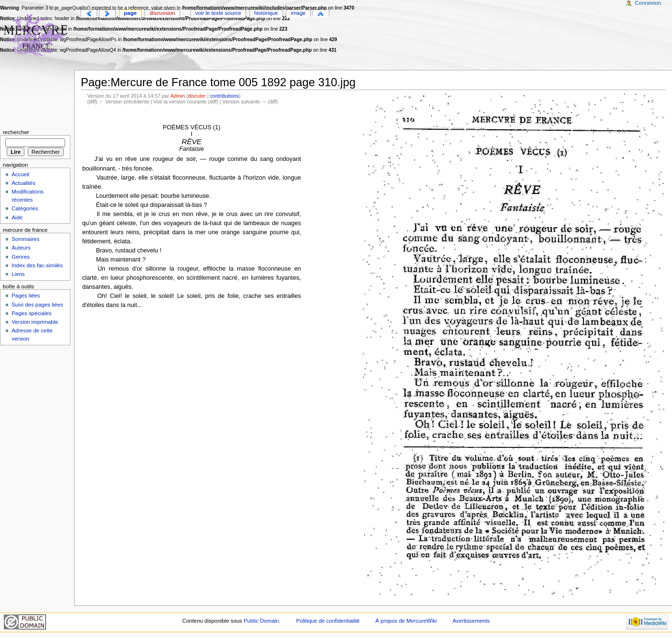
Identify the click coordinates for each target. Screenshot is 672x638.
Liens (18, 274)
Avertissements (471, 621)
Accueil (20, 174)
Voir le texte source (218, 13)
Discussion (162, 13)
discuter (197, 96)
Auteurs (21, 248)
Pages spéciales (31, 313)
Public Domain (261, 621)
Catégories (25, 208)
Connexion (648, 3)
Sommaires (25, 239)
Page (130, 13)
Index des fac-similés (37, 265)
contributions (224, 96)
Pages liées (26, 296)
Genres (21, 257)
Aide (17, 217)
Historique (266, 13)
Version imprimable (35, 322)
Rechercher (16, 132)
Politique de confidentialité (328, 621)
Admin (178, 96)
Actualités (23, 183)
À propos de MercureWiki (406, 621)
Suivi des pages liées (37, 305)
